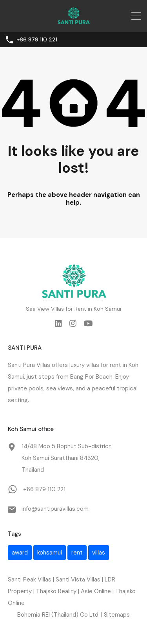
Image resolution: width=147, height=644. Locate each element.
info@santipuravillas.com (55, 509)
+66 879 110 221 (37, 40)
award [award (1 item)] (20, 553)
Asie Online (96, 591)
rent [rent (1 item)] (77, 553)
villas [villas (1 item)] (99, 553)
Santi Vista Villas (78, 580)
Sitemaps (117, 615)
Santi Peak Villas (30, 580)
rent (115, 365)
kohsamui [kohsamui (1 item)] (50, 553)
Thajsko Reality (56, 591)
